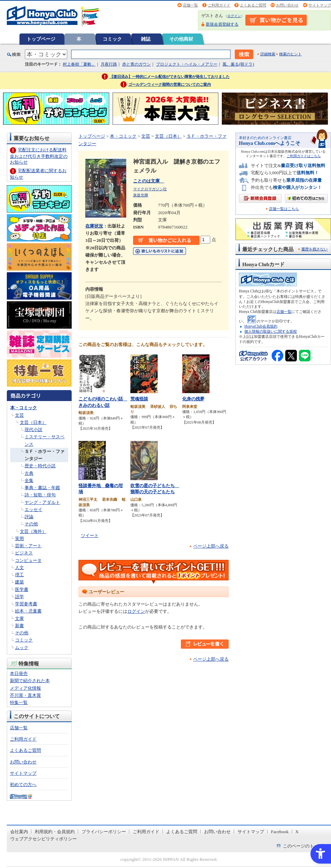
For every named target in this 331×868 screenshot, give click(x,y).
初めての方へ (23, 784)
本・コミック (24, 408)
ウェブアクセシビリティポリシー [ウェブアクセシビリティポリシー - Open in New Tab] (44, 839)
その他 (31, 524)
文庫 (19, 618)
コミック (112, 39)
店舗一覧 (190, 5)
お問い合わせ (287, 5)
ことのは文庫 (149, 181)
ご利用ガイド (219, 5)
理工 (19, 575)
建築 (19, 582)
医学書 (22, 589)
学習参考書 (26, 604)
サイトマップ (320, 5)
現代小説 (33, 430)
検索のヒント (290, 54)
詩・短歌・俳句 (40, 495)
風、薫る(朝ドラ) (238, 64)
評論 (29, 517)
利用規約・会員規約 (55, 832)
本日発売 (19, 673)
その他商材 (181, 39)
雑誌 (146, 39)
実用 (19, 539)
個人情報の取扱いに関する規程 (271, 331)
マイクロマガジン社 (150, 189)
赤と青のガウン (136, 64)
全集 (29, 480)
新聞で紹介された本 (30, 681)
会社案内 (19, 832)
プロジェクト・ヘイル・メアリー (187, 64)
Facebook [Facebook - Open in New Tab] (280, 832)
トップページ (41, 39)
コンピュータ (28, 560)
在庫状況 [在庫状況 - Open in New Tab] (94, 226)
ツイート (90, 535)
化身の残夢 (193, 399)
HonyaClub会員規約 (261, 326)
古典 (29, 473)
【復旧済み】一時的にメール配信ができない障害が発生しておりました (170, 77)
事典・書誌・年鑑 (42, 488)
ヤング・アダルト (42, 502)
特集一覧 (19, 702)
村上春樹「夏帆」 (79, 64)
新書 (19, 626)
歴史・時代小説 (40, 466)
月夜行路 (109, 64)
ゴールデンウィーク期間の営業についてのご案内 (170, 84)
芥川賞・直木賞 (25, 695)
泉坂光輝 (141, 195)
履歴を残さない (314, 249)
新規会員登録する (222, 24)
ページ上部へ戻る (211, 546)
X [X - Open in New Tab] (297, 832)
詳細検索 (268, 54)
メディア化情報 (25, 688)
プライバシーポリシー (104, 832)
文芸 (19, 415)
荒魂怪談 (139, 399)
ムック (22, 647)
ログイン (234, 16)
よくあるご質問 (253, 5)
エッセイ (33, 509)
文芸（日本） (33, 422)
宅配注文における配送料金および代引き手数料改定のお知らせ (39, 156)
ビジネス (24, 553)
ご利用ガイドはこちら (304, 156)
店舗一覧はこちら (284, 209)
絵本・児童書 (28, 611)
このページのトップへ (305, 846)
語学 (19, 597)
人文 (19, 568)
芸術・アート (28, 546)
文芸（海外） (33, 531)
